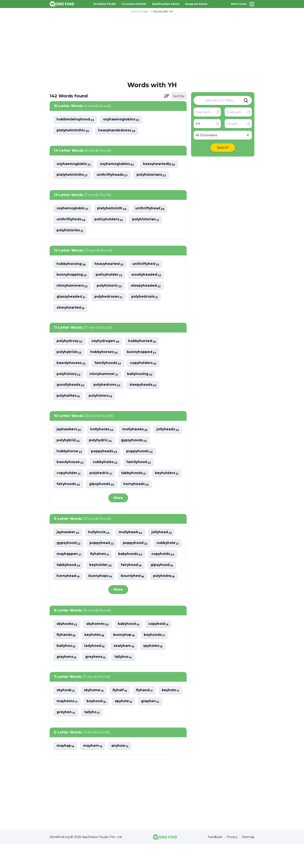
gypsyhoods (70, 452)
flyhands (66, 658)
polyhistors (101, 397)
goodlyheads (71, 386)
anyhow (121, 769)
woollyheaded (147, 275)
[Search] (246, 101)
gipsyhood (68, 588)
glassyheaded (71, 297)
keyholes (95, 658)
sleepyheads (144, 386)
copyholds (68, 577)
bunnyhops (133, 588)
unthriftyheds (71, 220)
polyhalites (68, 397)
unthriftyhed (147, 264)
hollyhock (99, 544)
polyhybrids (69, 353)
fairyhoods (136, 485)
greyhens (96, 680)
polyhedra (68, 599)
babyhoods (163, 566)
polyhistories (70, 231)
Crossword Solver (134, 4)
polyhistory (69, 375)
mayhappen (101, 566)
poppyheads (140, 452)
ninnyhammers (72, 286)
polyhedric (135, 474)
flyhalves (132, 566)
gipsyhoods (69, 496)
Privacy (232, 861)
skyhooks (67, 647)
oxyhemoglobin (73, 209)
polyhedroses (109, 297)
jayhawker (68, 544)
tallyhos (124, 680)
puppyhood (136, 555)
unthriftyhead (151, 209)
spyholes (154, 669)
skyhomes (98, 647)
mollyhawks (136, 430)
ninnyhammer (105, 375)
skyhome (94, 714)
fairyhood (164, 577)
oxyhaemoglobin (74, 164)
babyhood (130, 647)
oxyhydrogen (106, 342)
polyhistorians (152, 175)
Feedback (215, 861)
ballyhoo (66, 669)
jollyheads (68, 441)
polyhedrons (108, 386)
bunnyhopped (143, 353)
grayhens (67, 680)
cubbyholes (142, 463)
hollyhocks (102, 430)
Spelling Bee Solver (166, 4)
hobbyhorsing (71, 264)
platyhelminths (72, 175)
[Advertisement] (152, 47)
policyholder (110, 275)
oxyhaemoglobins (122, 119)
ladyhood (95, 669)
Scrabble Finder (105, 4)
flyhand (146, 714)
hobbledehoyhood (75, 119)
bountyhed (165, 588)
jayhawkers (69, 430)
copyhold (160, 647)
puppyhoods (70, 463)
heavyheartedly (160, 164)
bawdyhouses (71, 364)
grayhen (66, 736)
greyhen (94, 736)
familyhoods (108, 364)
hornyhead (100, 588)
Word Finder (140, 11)
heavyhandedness (117, 130)
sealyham (125, 669)
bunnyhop (125, 658)
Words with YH (163, 11)
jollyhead (163, 544)
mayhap (66, 769)
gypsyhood (69, 555)
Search (223, 148)
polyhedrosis (146, 297)
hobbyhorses (105, 353)
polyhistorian (147, 220)
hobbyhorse (105, 452)
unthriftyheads (113, 175)
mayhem (93, 769)
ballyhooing (141, 375)
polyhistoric (110, 286)
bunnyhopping (72, 275)
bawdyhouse (106, 463)
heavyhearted (110, 264)
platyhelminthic (73, 130)
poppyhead (102, 555)
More (118, 510)
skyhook (66, 714)
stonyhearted (71, 308)
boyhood (124, 725)
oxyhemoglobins (117, 164)
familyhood (69, 474)
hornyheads (104, 496)
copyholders (144, 364)
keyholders (103, 485)
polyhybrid (101, 441)
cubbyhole (68, 566)
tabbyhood (101, 577)
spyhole (151, 725)
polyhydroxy (70, 342)
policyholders (109, 220)
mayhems (94, 725)
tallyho (120, 736)
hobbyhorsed (144, 342)
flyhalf (121, 714)
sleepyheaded (147, 286)
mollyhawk (132, 544)
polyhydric (133, 441)
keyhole (66, 725)
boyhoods (156, 658)
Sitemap (248, 861)
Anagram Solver (196, 4)
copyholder (103, 474)
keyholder (133, 577)
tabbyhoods (69, 485)
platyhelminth (112, 209)
